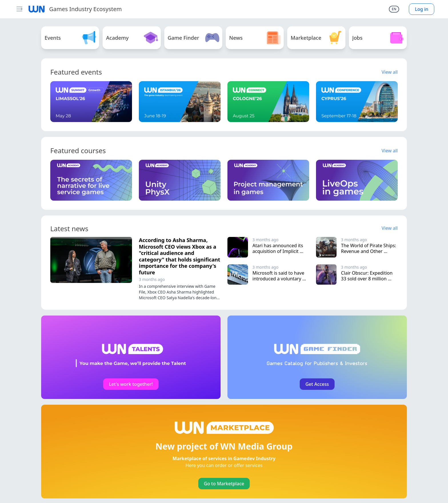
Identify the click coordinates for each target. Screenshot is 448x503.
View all (390, 72)
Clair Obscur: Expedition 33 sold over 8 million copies (368, 279)
